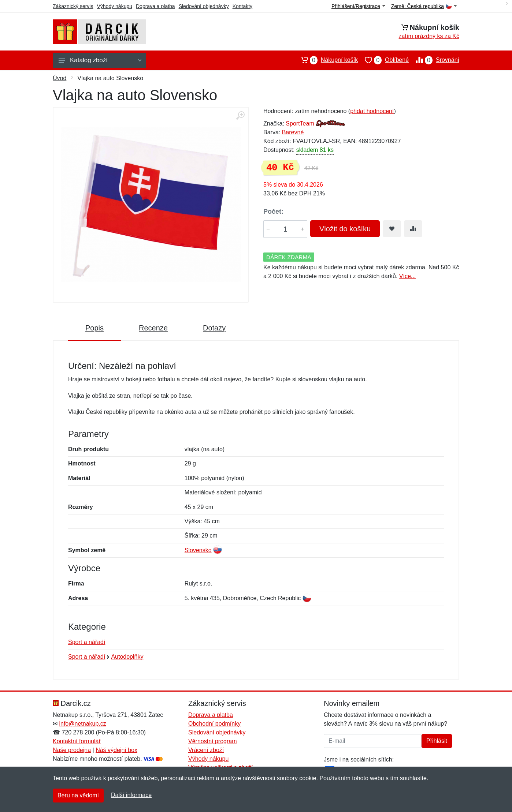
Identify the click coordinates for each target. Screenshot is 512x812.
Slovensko (198, 550)
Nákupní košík (326, 60)
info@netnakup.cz (82, 724)
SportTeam (300, 124)
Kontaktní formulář (77, 741)
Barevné (293, 132)
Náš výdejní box (116, 750)
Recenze (153, 328)
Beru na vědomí (78, 795)
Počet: (273, 212)
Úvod (60, 78)
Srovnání (434, 60)
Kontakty (242, 6)
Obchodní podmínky (214, 724)
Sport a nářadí (87, 642)
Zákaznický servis (73, 6)
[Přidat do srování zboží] (413, 229)
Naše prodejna (72, 750)
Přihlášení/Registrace (358, 6)
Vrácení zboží (206, 750)
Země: (424, 6)
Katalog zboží (100, 60)
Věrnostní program (213, 741)
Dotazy (214, 328)
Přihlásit (437, 741)
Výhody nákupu (114, 6)
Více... (407, 276)
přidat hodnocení (372, 111)
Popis (94, 328)
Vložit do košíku (345, 229)
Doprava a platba (155, 6)
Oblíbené (383, 60)
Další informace (131, 795)
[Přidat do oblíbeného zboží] (392, 229)
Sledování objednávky (204, 6)
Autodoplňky (127, 657)
